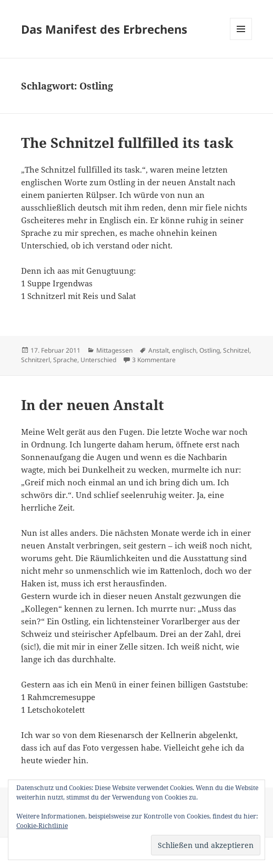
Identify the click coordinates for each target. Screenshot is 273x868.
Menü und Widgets (241, 40)
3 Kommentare (154, 360)
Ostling (210, 350)
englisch (184, 350)
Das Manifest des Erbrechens (104, 29)
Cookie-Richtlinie (42, 826)
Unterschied (98, 360)
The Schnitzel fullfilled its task (127, 143)
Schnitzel (236, 350)
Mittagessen (114, 350)
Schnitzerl (36, 360)
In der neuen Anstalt (93, 405)
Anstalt (159, 350)
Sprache (65, 360)
